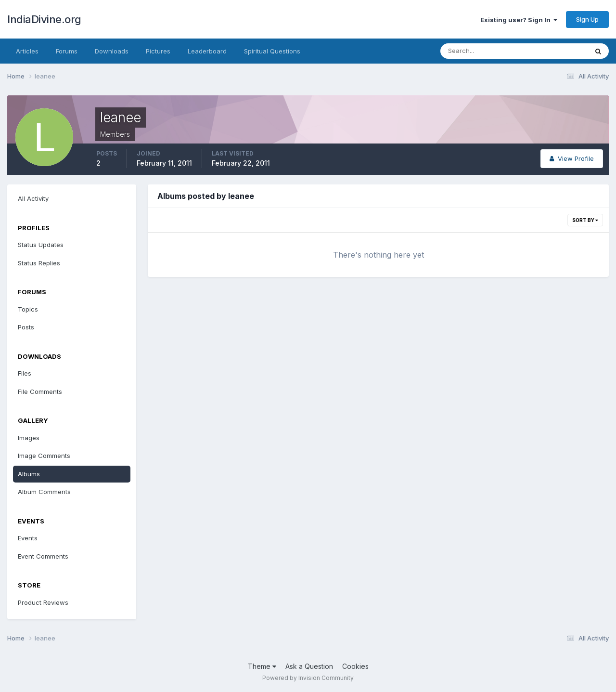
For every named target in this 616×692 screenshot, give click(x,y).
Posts (26, 327)
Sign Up (587, 19)
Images (29, 438)
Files (25, 373)
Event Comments (43, 556)
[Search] (483, 51)
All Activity (33, 198)
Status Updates (41, 245)
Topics (28, 309)
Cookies (355, 666)
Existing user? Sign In (519, 20)
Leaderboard (207, 51)
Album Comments (44, 492)
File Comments (40, 392)
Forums (67, 51)
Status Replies (39, 263)
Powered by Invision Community (308, 678)
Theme (262, 666)
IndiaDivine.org (44, 19)
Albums (29, 474)
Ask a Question (309, 666)
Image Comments (44, 456)
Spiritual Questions (272, 51)
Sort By (585, 220)
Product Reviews (43, 602)
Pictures (158, 51)
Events (28, 538)
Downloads (112, 51)
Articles (27, 51)
